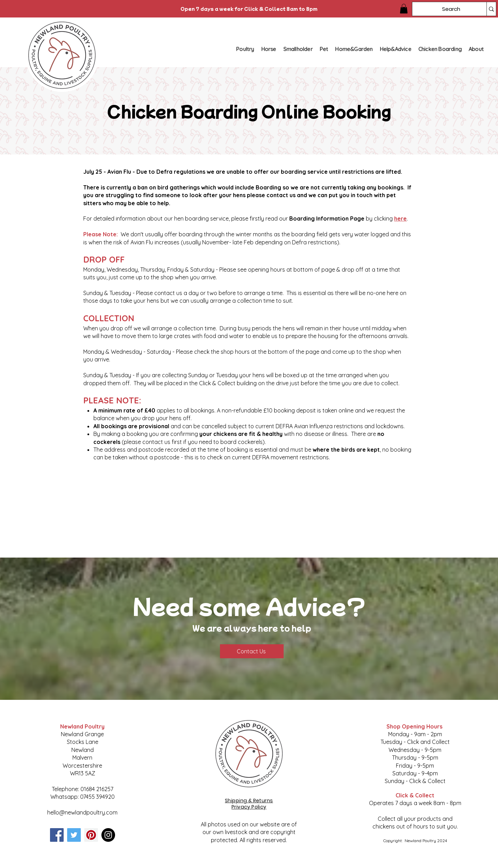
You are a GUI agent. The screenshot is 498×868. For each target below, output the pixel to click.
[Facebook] (57, 835)
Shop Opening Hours (415, 726)
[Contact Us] (252, 651)
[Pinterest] (91, 835)
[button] (404, 9)
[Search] (444, 9)
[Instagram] (108, 835)
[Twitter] (74, 835)
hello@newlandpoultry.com (82, 812)
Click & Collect (415, 795)
